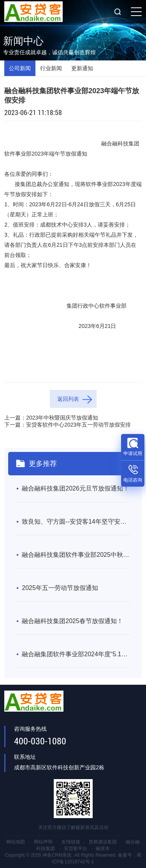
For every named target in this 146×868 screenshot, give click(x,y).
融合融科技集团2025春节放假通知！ (72, 621)
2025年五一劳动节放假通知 (60, 588)
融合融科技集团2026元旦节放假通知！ (76, 488)
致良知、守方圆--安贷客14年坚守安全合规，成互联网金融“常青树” (76, 522)
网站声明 (43, 842)
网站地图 (16, 842)
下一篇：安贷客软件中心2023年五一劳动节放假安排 (68, 425)
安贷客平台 (76, 849)
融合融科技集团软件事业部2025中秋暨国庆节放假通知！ (76, 555)
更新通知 (82, 68)
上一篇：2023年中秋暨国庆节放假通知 (51, 418)
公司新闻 (20, 68)
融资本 (103, 849)
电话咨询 (133, 480)
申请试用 (133, 453)
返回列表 (68, 399)
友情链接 (71, 842)
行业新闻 (51, 68)
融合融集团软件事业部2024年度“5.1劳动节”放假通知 (76, 654)
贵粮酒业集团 (103, 842)
